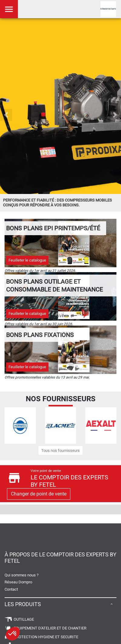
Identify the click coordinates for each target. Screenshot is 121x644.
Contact (11, 589)
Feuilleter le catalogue (27, 260)
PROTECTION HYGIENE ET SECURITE (41, 637)
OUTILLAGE (19, 619)
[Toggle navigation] (9, 9)
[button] (6, 115)
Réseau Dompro (18, 582)
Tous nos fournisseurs (60, 450)
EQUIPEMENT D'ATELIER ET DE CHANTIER (45, 628)
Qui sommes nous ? (22, 575)
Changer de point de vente (39, 494)
